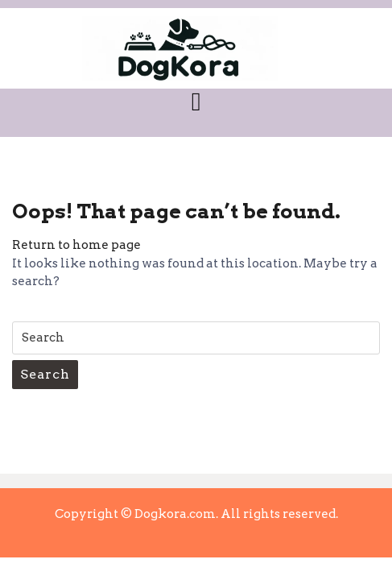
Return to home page (76, 245)
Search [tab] (45, 374)
